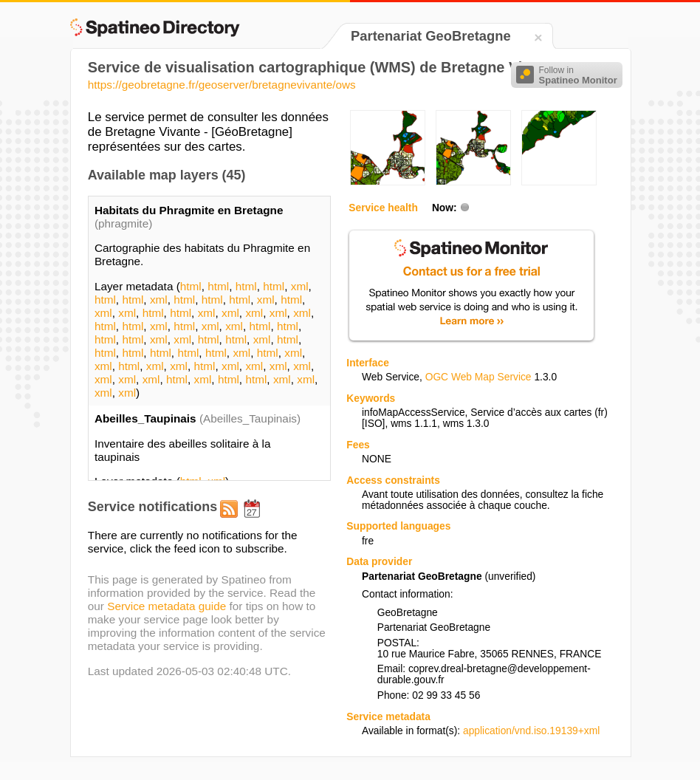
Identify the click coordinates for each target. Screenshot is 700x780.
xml (300, 286)
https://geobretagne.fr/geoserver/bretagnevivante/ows (222, 85)
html (191, 286)
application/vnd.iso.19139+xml (531, 731)
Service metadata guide (167, 606)
